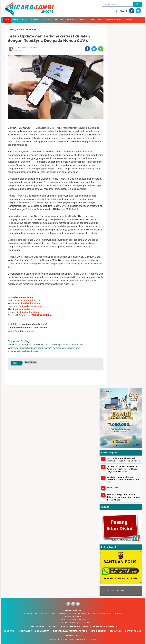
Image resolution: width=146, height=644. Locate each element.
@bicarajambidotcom (30, 300)
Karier (69, 636)
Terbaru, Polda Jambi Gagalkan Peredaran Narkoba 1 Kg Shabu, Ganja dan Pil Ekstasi (122, 469)
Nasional (35, 20)
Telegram (29, 331)
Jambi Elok (71, 20)
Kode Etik (9, 631)
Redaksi (53, 627)
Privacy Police (133, 631)
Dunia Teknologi (27, 30)
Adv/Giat (128, 20)
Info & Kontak (98, 631)
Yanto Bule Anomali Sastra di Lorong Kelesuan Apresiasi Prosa (123, 459)
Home (7, 20)
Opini (100, 20)
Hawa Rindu (112, 488)
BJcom (71, 639)
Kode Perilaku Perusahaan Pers (70, 631)
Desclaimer (116, 631)
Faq (78, 636)
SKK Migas (47, 20)
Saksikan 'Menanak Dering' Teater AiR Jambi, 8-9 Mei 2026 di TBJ (123, 480)
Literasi (83, 20)
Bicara (25, 20)
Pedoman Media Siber (103, 627)
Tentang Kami (38, 627)
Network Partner (113, 20)
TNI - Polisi (59, 20)
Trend (16, 20)
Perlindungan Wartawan (75, 627)
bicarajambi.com (28, 351)
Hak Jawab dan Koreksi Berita (33, 631)
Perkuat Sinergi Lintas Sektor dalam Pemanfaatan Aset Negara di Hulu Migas (123, 497)
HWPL (92, 20)
